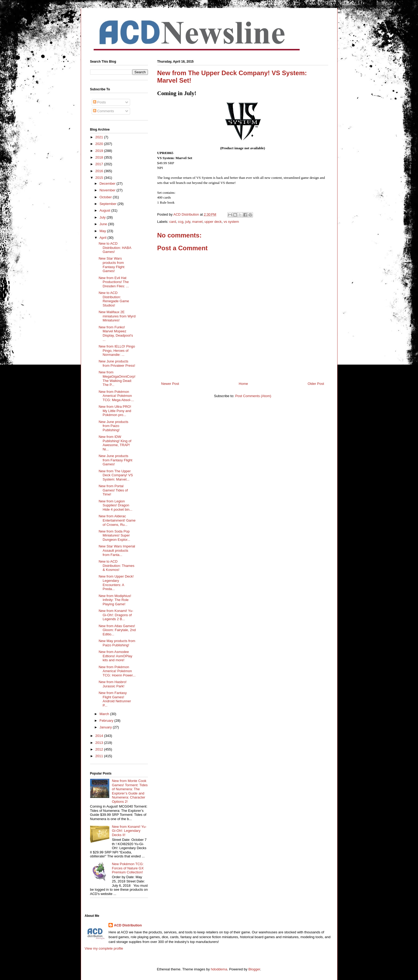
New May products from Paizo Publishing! (117, 643)
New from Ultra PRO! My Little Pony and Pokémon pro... (115, 411)
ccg (181, 222)
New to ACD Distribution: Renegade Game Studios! (114, 299)
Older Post (316, 384)
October (106, 197)
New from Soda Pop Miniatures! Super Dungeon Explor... (114, 535)
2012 (100, 749)
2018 (100, 157)
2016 (100, 171)
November (108, 190)
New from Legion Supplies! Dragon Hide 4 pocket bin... (115, 505)
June (104, 224)
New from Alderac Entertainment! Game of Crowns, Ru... (117, 520)
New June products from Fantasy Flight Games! (115, 460)
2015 (100, 178)
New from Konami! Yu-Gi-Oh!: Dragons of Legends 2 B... (116, 615)
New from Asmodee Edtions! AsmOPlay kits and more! (115, 656)
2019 (100, 151)
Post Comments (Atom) (253, 396)
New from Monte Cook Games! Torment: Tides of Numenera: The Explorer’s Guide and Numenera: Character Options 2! (130, 791)
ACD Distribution (128, 925)
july (188, 222)
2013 (100, 743)
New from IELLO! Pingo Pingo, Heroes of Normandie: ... (117, 350)
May (103, 231)
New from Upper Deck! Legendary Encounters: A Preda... (116, 583)
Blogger (254, 969)
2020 (100, 144)
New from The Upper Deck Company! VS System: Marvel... (116, 475)
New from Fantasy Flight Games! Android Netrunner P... (115, 699)
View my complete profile (104, 948)
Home (244, 384)
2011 (100, 756)
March (105, 714)
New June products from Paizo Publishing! (113, 426)
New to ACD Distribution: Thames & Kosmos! (116, 566)
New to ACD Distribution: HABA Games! (115, 248)
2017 (100, 164)
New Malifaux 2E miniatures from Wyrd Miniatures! (117, 316)
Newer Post (170, 384)
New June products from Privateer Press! (117, 363)
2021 (100, 137)
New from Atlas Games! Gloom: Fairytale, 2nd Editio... (117, 630)
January (106, 727)
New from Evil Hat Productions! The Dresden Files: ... (114, 282)
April (103, 238)
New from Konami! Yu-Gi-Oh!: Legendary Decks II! (129, 831)
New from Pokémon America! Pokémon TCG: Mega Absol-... (116, 396)
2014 (100, 736)
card (173, 222)
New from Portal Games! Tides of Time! (113, 490)
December (108, 184)
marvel (197, 222)
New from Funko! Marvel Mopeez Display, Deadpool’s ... (116, 333)
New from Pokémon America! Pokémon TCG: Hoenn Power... (117, 671)
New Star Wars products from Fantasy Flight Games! (112, 265)
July (103, 217)
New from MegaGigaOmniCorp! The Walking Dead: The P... (117, 378)
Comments (103, 111)
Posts (99, 102)
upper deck (213, 222)
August (105, 210)
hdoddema (219, 969)
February (107, 721)
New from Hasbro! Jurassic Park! (113, 684)
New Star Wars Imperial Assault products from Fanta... (117, 550)
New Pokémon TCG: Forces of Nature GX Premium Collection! (128, 868)
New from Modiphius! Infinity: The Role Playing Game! (115, 600)
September (108, 204)
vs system (231, 222)
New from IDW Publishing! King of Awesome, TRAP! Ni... (115, 443)
